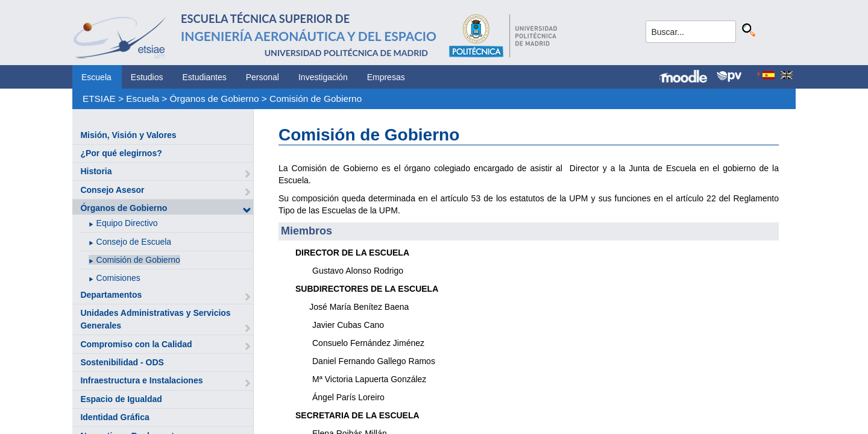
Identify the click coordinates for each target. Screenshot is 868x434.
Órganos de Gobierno (215, 99)
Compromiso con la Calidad (136, 344)
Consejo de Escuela (134, 242)
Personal (263, 77)
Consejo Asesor (112, 190)
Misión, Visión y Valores (128, 135)
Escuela (96, 77)
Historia (96, 171)
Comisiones (118, 278)
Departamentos (111, 295)
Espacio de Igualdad (121, 399)
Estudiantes (205, 77)
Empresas (386, 77)
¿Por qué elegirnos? (121, 153)
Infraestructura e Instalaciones (141, 380)
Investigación (323, 77)
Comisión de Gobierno (316, 99)
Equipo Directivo (127, 223)
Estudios (147, 77)
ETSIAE (99, 99)
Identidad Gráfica (115, 417)
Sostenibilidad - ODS (122, 362)
